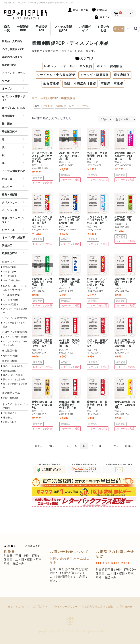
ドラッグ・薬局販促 (94, 75)
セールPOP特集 (11, 300)
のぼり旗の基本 (11, 398)
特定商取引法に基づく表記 (97, 607)
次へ (116, 446)
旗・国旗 (7, 124)
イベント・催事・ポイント (13, 98)
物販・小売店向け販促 (80, 84)
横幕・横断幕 (10, 195)
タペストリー (10, 202)
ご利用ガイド (85, 29)
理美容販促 (122, 75)
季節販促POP (41, 29)
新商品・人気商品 (12, 41)
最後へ (129, 446)
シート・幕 (8, 230)
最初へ (39, 446)
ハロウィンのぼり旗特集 (15, 337)
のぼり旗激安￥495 (13, 49)
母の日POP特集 (11, 356)
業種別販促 (8, 116)
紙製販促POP (10, 253)
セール (6, 81)
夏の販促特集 (10, 371)
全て (35, 98)
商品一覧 (7, 29)
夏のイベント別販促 (13, 375)
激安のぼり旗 (10, 267)
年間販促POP (23, 29)
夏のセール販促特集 (13, 366)
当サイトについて (18, 607)
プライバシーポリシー (65, 607)
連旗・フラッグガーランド (13, 220)
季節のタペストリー (13, 57)
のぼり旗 (7, 179)
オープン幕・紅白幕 (13, 108)
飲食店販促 (51, 84)
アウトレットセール (13, 73)
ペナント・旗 (10, 210)
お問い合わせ (103, 29)
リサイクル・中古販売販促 (56, 75)
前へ (52, 446)
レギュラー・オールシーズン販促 (68, 66)
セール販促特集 (11, 304)
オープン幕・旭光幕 (13, 237)
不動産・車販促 (112, 84)
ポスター (7, 187)
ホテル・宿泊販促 (110, 66)
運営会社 (7, 418)
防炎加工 (7, 245)
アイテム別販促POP (63, 29)
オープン (7, 89)
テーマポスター (11, 276)
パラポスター (10, 272)
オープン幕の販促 (12, 281)
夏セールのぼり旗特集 (14, 379)
